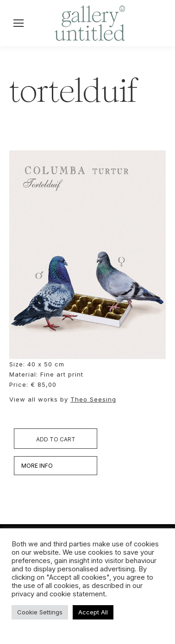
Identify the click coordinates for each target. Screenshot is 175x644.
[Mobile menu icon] (19, 23)
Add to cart (56, 439)
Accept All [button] (93, 612)
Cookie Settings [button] (40, 612)
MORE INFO (37, 466)
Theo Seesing (93, 399)
